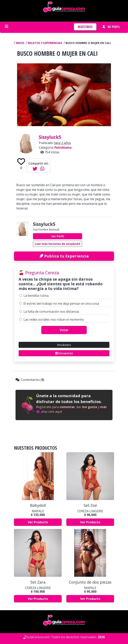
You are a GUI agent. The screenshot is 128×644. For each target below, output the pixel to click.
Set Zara (38, 582)
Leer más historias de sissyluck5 (58, 244)
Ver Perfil (58, 236)
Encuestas (64, 353)
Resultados (64, 345)
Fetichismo (63, 147)
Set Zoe (90, 505)
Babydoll (38, 505)
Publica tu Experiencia (64, 256)
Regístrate (85, 27)
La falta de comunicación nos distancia (51, 312)
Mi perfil (111, 27)
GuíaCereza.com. (38, 637)
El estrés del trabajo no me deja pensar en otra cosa (61, 304)
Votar (64, 330)
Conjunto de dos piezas (90, 582)
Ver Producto (38, 522)
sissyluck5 (50, 137)
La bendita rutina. (36, 296)
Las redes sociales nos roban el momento (54, 319)
